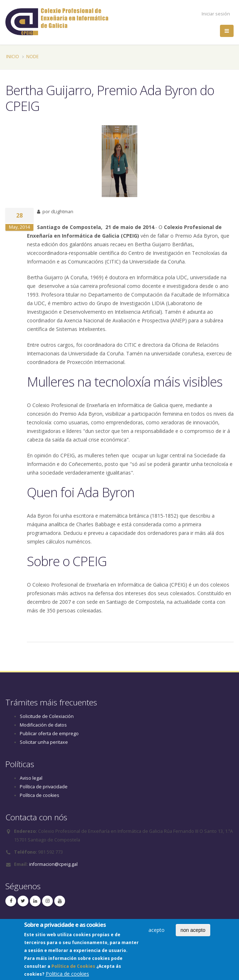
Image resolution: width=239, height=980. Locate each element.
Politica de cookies (67, 976)
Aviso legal (31, 778)
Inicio (13, 56)
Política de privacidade (44, 787)
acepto (157, 932)
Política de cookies (40, 795)
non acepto (193, 932)
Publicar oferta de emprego (49, 734)
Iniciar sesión (216, 14)
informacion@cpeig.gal (53, 864)
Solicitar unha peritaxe (44, 742)
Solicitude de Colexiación (47, 716)
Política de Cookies (73, 968)
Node (32, 56)
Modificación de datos (43, 725)
